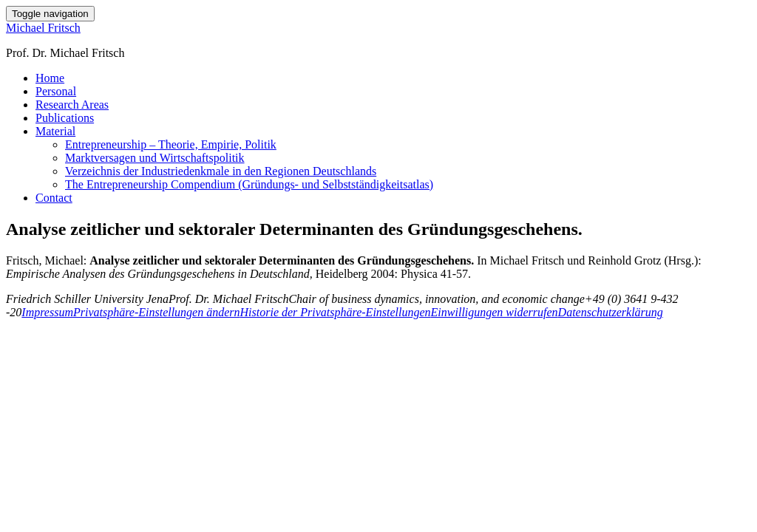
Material (55, 131)
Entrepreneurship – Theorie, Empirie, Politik (171, 144)
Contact (54, 198)
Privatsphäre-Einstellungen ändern (157, 312)
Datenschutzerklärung (611, 312)
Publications (65, 118)
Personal (56, 91)
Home (50, 78)
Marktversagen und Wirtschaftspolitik (155, 158)
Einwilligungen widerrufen (495, 312)
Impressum (47, 312)
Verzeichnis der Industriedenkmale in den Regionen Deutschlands (221, 171)
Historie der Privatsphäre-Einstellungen (336, 312)
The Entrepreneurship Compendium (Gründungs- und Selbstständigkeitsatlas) (249, 184)
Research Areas (72, 105)
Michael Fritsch (43, 28)
